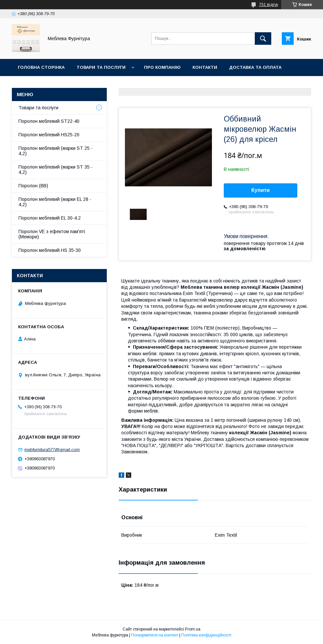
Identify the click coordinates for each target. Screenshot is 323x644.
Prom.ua (193, 629)
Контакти (205, 67)
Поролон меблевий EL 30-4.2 (50, 218)
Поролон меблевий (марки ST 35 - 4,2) (56, 170)
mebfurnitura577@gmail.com (52, 450)
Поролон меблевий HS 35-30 (50, 250)
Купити (261, 190)
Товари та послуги (101, 67)
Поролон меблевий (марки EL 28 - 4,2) (55, 202)
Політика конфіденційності (206, 635)
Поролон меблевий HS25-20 (49, 135)
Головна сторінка (41, 67)
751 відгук (268, 5)
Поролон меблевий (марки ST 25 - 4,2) (56, 151)
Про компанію (162, 67)
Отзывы (96, 84)
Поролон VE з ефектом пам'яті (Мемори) (52, 234)
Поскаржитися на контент (155, 635)
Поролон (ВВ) (33, 186)
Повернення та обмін (46, 84)
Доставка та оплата (255, 67)
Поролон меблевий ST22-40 (49, 121)
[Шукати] (263, 39)
